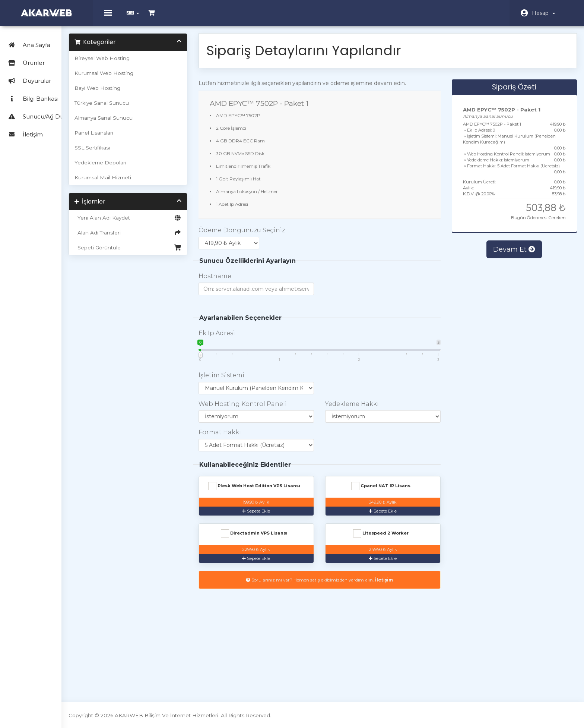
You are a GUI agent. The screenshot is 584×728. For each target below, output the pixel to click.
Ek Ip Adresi (242, 337)
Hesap (544, 13)
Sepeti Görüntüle (159, 252)
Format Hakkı (245, 436)
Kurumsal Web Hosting (140, 77)
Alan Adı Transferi (159, 237)
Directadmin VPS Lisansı (392, 538)
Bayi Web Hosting (133, 92)
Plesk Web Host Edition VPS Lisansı (275, 493)
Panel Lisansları (130, 137)
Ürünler (44, 56)
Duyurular (28, 74)
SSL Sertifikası (128, 152)
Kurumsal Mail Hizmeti (139, 182)
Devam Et (515, 265)
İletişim (24, 128)
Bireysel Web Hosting (138, 62)
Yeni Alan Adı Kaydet (159, 222)
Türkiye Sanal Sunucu (137, 107)
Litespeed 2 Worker (275, 585)
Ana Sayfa (28, 39)
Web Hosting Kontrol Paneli (268, 408)
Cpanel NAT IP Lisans (392, 490)
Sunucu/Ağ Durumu (42, 110)
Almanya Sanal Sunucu (139, 122)
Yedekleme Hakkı (368, 408)
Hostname (241, 280)
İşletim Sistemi (247, 379)
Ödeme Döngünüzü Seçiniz (267, 234)
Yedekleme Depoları (136, 167)
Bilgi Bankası (32, 92)
